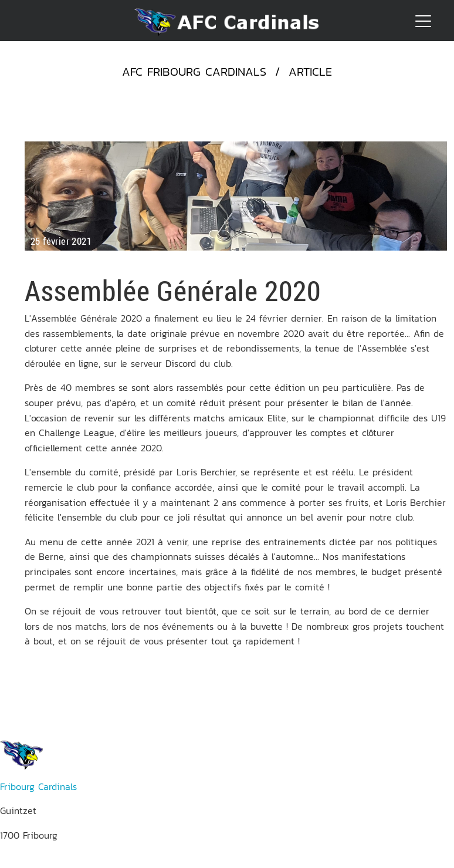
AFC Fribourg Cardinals (194, 72)
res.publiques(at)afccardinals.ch (67, 860)
